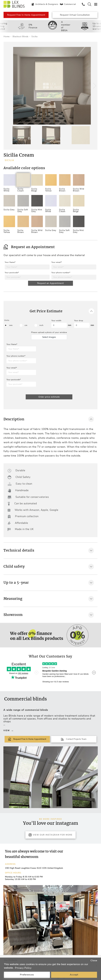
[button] (94, 86)
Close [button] (94, 961)
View (8, 731)
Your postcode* (12, 273)
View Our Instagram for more (50, 835)
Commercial (68, 4)
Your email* (57, 262)
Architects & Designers (44, 4)
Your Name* (10, 262)
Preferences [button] (27, 975)
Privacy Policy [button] (23, 968)
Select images (49, 337)
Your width (56, 321)
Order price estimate (49, 397)
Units (7, 320)
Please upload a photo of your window (49, 332)
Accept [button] (74, 975)
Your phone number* (61, 273)
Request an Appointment (50, 283)
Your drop (79, 321)
